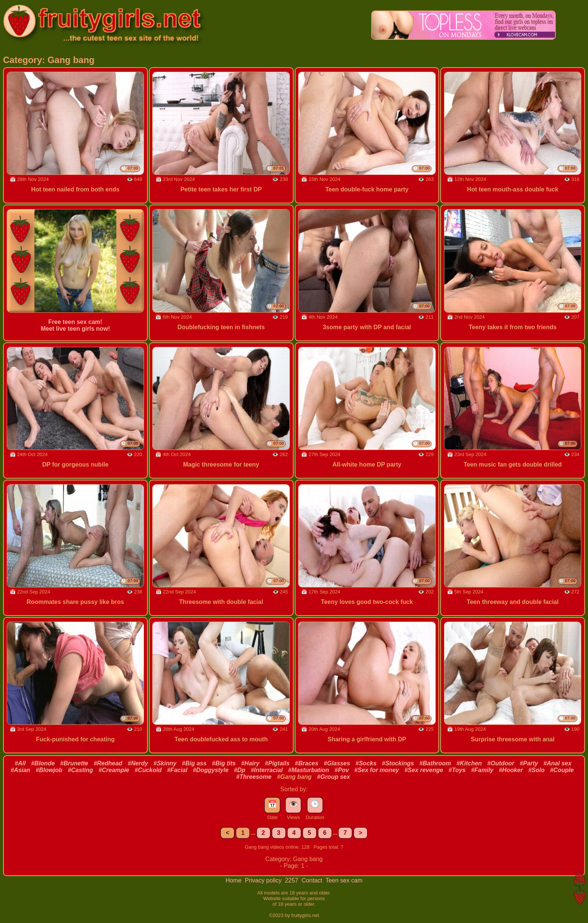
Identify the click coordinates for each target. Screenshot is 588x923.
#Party (529, 763)
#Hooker (511, 770)
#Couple (562, 770)
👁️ (293, 804)
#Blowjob (49, 770)
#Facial (177, 770)
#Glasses (337, 763)
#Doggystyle (211, 770)
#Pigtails (277, 763)
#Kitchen (469, 763)
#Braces (307, 763)
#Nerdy (138, 763)
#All (20, 763)
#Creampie (114, 770)
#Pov (342, 770)
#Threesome (254, 777)
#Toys (457, 770)
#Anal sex (557, 763)
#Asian (20, 770)
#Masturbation (308, 770)
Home (234, 880)
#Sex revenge (424, 770)
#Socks (366, 763)
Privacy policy (264, 880)
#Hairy (250, 763)
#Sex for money (377, 770)
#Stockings (398, 763)
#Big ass (194, 763)
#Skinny (165, 763)
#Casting (81, 770)
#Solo (537, 770)
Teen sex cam (344, 880)
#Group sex (333, 777)
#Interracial (266, 770)
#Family (482, 770)
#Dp (240, 770)
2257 (292, 880)
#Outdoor (501, 763)
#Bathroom (435, 763)
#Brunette (74, 763)
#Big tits (224, 763)
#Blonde (43, 763)
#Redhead (108, 763)
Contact (313, 880)
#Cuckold (148, 770)
